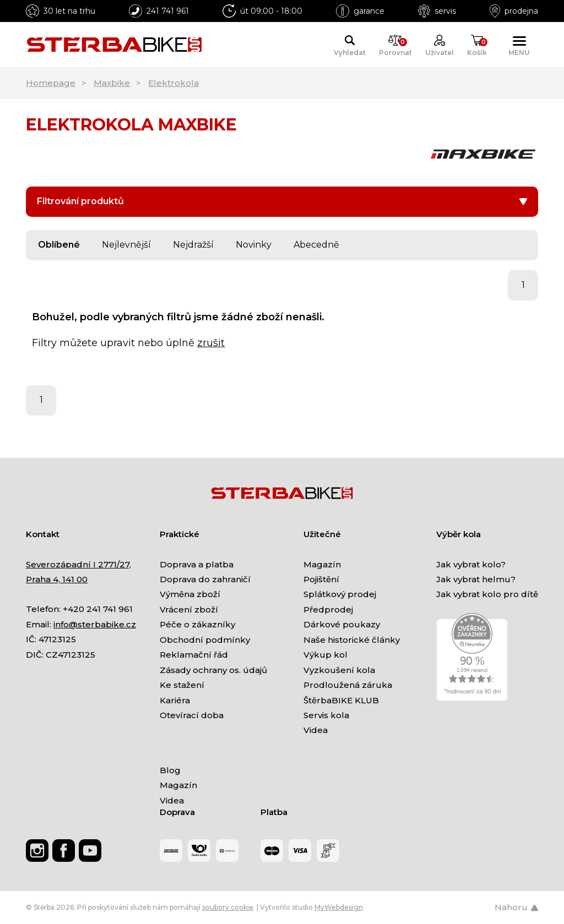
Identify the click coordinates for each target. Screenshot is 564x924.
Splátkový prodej (340, 594)
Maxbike (112, 83)
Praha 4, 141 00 (57, 579)
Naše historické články (352, 640)
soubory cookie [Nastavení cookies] (228, 907)
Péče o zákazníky (197, 624)
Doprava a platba (197, 564)
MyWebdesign (339, 907)
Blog (170, 770)
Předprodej (328, 609)
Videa (316, 730)
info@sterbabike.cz (95, 624)
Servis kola (326, 715)
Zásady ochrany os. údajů (213, 670)
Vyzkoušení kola (339, 670)
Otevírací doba (192, 715)
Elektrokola (173, 83)
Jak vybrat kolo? (471, 564)
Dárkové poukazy (342, 624)
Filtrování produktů (282, 201)
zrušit (211, 343)
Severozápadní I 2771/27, (78, 564)
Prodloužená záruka (348, 685)
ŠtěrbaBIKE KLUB (341, 700)
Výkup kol (326, 655)
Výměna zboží (190, 594)
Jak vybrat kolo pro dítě (487, 594)
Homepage (51, 83)
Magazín (322, 564)
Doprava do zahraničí (205, 579)
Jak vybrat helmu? (476, 579)
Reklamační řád (194, 655)
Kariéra (175, 700)
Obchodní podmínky (205, 640)
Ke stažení (182, 685)
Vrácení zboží (189, 609)
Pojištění (321, 579)
